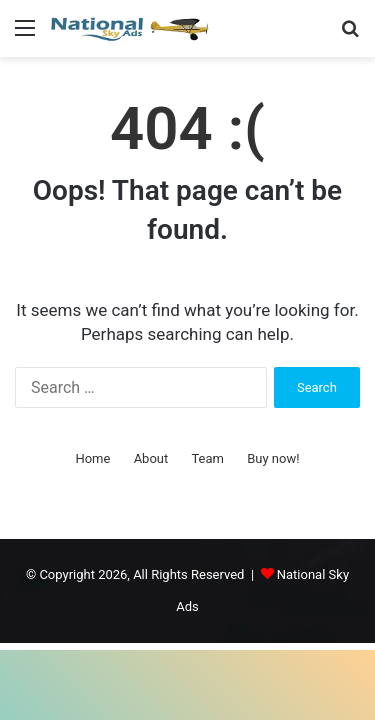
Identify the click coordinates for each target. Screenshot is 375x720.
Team (207, 458)
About (151, 458)
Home (92, 458)
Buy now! (273, 458)
